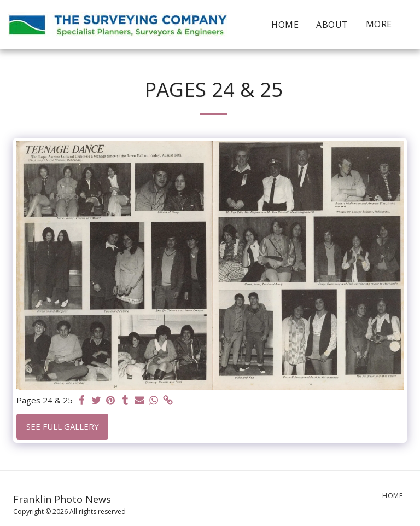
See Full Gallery (63, 426)
